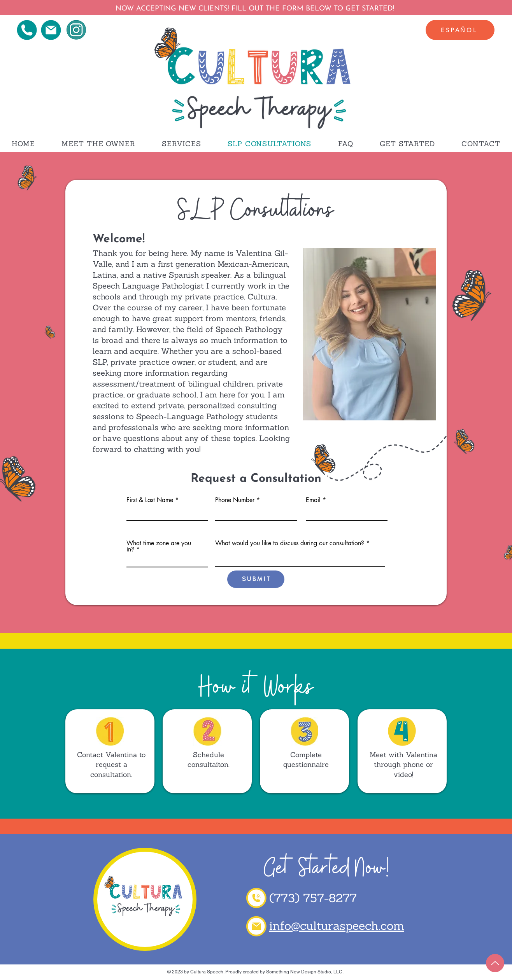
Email (313, 500)
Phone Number (235, 500)
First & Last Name (150, 500)
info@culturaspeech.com (337, 926)
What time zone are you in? (159, 546)
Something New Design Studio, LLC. (305, 972)
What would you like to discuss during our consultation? (290, 543)
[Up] (495, 963)
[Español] (460, 30)
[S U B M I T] (256, 579)
